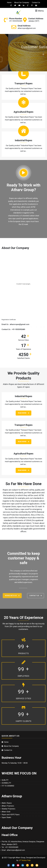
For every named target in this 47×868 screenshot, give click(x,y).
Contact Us (36, 3)
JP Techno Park (25, 860)
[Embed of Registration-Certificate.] (23, 284)
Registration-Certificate (9, 320)
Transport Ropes (23, 83)
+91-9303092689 (16, 21)
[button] (43, 52)
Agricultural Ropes (23, 112)
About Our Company (22, 3)
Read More (23, 413)
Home (9, 3)
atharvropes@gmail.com (27, 28)
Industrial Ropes (23, 140)
